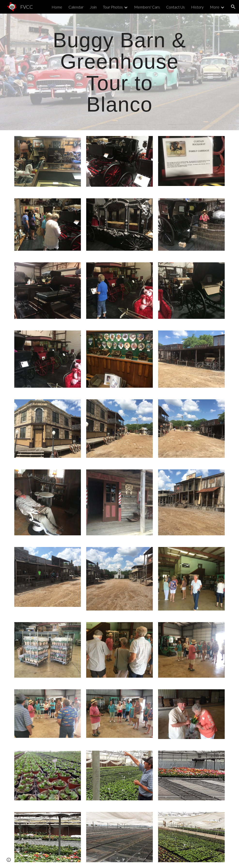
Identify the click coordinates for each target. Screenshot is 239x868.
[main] (120, 72)
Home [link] (57, 7)
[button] (233, 7)
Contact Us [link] (175, 7)
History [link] (197, 7)
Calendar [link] (76, 7)
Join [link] (93, 7)
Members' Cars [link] (147, 7)
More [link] (215, 7)
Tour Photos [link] (113, 7)
